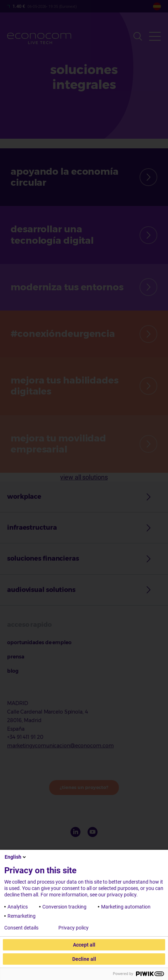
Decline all (84, 959)
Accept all (84, 945)
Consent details (21, 928)
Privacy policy (73, 928)
